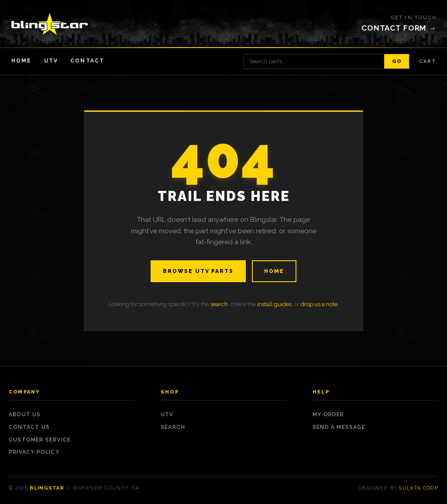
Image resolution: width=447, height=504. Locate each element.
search (219, 304)
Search (173, 427)
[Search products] (314, 61)
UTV (51, 61)
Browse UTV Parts (198, 271)
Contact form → (399, 28)
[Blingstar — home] (50, 24)
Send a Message (339, 427)
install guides (274, 304)
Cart (428, 61)
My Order (328, 414)
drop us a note (319, 304)
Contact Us (29, 427)
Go (397, 61)
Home (22, 61)
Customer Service (40, 440)
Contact (87, 61)
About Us (25, 414)
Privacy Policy (34, 452)
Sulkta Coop (418, 488)
